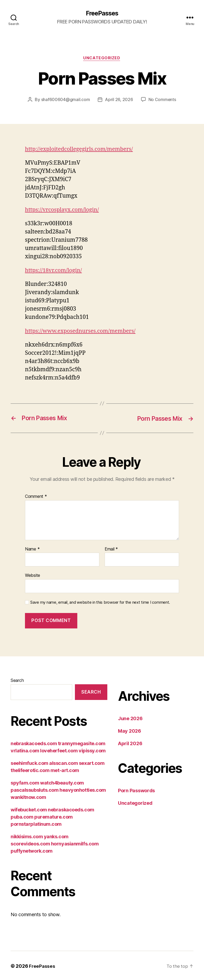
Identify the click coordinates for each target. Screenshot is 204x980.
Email (111, 549)
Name (32, 549)
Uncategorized (102, 59)
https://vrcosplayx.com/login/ (63, 210)
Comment (36, 497)
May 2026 (129, 731)
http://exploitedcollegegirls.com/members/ (81, 150)
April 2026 (130, 744)
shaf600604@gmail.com (65, 100)
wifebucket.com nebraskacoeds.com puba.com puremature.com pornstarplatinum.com (52, 817)
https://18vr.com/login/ (54, 271)
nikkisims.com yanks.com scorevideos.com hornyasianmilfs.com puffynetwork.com (55, 844)
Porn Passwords (136, 791)
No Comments (162, 100)
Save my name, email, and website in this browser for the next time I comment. (100, 603)
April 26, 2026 (119, 100)
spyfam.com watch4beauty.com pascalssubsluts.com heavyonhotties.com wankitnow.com (58, 790)
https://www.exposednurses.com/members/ (82, 331)
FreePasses (102, 13)
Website (33, 576)
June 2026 (130, 719)
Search (17, 681)
